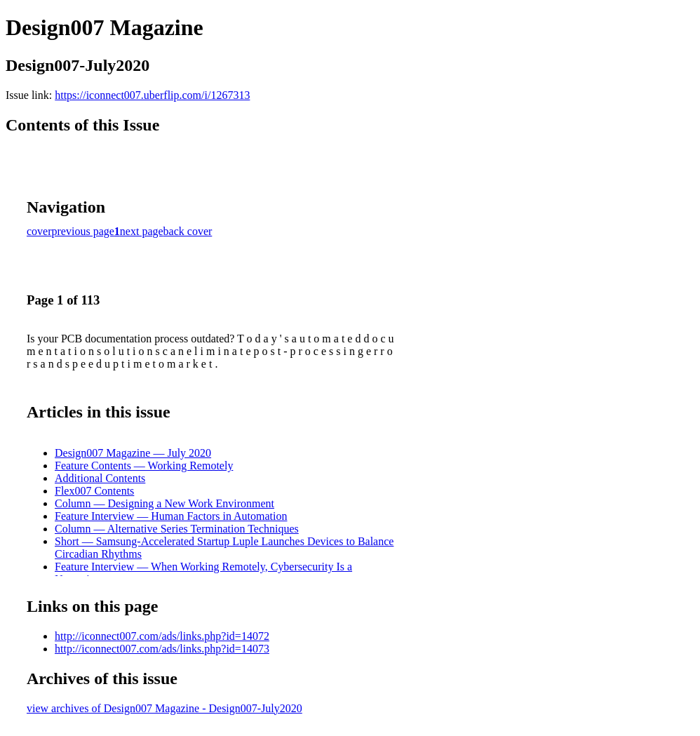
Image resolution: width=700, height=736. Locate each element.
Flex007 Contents (94, 491)
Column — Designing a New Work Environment (164, 503)
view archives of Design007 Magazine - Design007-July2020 (164, 708)
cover (39, 231)
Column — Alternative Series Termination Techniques (177, 529)
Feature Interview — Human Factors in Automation (171, 516)
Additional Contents (100, 478)
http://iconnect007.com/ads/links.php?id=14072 (162, 636)
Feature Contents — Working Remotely (144, 466)
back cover (188, 231)
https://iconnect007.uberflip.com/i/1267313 (152, 95)
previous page (83, 231)
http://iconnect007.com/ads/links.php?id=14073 (162, 649)
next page (142, 231)
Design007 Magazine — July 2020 (133, 453)
